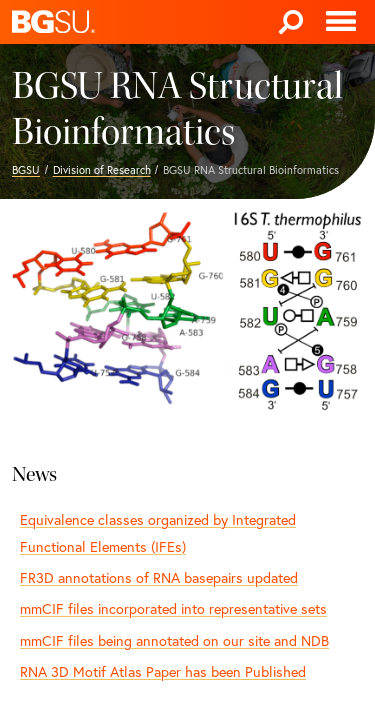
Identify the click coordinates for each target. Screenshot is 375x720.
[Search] (291, 22)
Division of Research (102, 169)
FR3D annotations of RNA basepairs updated (159, 577)
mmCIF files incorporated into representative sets (173, 608)
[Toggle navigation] (341, 22)
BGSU (26, 169)
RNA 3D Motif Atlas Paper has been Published (163, 671)
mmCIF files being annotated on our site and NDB (174, 640)
